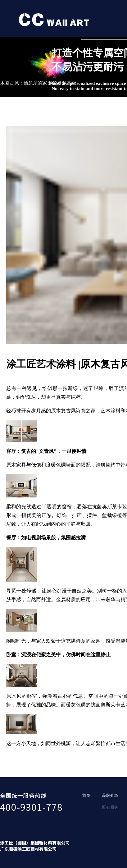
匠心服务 (110, 807)
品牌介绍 (110, 795)
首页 (86, 795)
